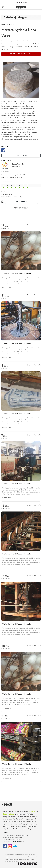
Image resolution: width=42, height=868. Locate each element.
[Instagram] (10, 846)
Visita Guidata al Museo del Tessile (17, 274)
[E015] (15, 846)
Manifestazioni (7, 24)
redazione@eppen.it (16, 837)
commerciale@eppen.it (16, 839)
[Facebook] (3, 150)
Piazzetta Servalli (7, 194)
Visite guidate (7, 288)
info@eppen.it (15, 835)
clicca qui (21, 841)
